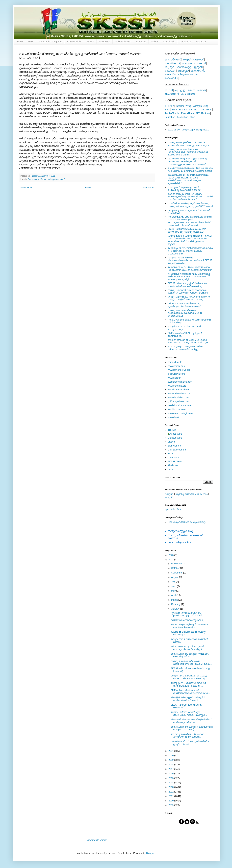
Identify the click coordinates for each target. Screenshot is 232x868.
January (176, 609)
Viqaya (171, 442)
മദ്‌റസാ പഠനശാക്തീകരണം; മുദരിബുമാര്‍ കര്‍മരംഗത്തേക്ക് (184, 305)
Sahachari (170, 117)
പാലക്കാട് (200, 63)
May (174, 591)
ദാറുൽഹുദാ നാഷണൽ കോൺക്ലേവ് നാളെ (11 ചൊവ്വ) (192, 728)
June (174, 586)
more (170, 469)
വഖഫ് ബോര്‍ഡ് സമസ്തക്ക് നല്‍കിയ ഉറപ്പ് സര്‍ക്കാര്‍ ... (190, 743)
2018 (171, 765)
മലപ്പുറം (187, 63)
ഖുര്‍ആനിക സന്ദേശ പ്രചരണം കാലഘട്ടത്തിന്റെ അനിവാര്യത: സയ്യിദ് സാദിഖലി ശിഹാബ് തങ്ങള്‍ (190, 197)
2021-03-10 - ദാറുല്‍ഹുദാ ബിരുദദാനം (188, 130)
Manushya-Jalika (186, 117)
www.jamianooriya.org (179, 370)
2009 (171, 805)
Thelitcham (173, 465)
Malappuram (53, 179)
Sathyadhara (174, 446)
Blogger (150, 853)
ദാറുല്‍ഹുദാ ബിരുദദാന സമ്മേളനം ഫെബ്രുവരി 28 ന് (190, 655)
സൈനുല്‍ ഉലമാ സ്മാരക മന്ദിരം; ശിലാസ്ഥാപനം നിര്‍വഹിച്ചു (186, 348)
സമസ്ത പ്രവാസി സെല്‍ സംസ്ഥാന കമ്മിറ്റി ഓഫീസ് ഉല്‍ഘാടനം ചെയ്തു (188, 291)
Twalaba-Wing (183, 106)
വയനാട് (198, 60)
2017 (171, 769)
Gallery (155, 42)
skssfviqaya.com (176, 374)
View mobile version (97, 840)
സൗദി (169, 90)
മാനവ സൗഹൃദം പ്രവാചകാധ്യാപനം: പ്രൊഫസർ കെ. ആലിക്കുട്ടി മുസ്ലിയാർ (190, 268)
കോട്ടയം (170, 71)
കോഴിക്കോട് (172, 63)
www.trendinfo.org (177, 386)
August (175, 577)
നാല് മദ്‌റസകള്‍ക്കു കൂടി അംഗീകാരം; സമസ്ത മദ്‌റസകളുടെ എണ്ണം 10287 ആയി (190, 205)
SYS (167, 110)
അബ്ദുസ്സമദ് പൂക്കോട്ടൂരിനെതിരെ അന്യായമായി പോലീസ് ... (188, 684)
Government (34, 179)
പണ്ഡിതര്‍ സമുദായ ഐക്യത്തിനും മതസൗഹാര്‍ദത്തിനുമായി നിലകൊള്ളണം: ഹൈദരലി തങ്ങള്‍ (188, 161)
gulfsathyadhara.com (179, 401)
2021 (171, 751)
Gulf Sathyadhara (177, 450)
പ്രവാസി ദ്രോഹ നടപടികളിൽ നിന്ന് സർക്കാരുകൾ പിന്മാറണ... (191, 721)
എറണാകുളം (184, 67)
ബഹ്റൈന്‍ (172, 94)
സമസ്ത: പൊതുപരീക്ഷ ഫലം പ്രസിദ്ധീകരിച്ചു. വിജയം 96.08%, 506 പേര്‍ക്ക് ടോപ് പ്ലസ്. (188, 152)
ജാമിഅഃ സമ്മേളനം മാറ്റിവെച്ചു (187, 620)
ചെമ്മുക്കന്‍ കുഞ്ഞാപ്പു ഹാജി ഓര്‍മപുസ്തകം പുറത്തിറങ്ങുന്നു (185, 188)
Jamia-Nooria (172, 113)
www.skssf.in (174, 378)
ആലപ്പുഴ (183, 71)
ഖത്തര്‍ (201, 90)
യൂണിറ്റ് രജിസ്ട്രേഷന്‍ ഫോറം (192, 494)
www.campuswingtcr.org (180, 413)
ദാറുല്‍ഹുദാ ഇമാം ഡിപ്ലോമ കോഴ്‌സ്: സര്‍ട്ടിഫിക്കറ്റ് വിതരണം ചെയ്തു (189, 298)
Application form (173, 509)
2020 (171, 755)
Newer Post (26, 188)
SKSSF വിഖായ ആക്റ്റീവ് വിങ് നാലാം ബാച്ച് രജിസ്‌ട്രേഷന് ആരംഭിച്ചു (187, 285)
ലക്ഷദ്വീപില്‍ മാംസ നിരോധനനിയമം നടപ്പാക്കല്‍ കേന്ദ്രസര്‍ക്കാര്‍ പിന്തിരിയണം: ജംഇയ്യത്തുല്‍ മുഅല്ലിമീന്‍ (188, 179)
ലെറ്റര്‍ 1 (169, 494)
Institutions (105, 42)
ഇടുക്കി (198, 67)
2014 (171, 783)
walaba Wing (175, 434)
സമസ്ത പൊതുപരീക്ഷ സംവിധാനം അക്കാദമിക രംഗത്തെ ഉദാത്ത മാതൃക (188, 144)
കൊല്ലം (171, 74)
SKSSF (90, 42)
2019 (171, 760)
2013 (171, 787)
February (176, 604)
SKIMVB (206, 110)
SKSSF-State (203, 113)
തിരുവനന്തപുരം (188, 74)
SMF (63, 179)
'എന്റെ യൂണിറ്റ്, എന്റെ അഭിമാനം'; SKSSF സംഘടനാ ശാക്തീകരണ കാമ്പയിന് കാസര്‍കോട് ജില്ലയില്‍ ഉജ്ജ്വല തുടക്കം (190, 240)
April (174, 595)
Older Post (149, 188)
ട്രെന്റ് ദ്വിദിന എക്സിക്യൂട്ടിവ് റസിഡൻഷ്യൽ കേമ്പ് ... (188, 699)
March (175, 600)
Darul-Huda (187, 113)
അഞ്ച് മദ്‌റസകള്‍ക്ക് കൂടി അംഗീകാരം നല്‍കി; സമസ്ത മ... (189, 713)
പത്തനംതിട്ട (198, 71)
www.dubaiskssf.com (179, 397)
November (177, 564)
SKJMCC (194, 110)
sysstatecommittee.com (180, 382)
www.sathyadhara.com (179, 394)
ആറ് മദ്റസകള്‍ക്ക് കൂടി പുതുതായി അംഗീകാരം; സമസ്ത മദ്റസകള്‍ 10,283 (189, 341)
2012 (171, 792)
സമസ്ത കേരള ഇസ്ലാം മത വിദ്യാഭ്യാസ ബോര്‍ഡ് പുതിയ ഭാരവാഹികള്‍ (185, 313)
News (31, 42)
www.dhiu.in (174, 417)
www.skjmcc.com (177, 366)
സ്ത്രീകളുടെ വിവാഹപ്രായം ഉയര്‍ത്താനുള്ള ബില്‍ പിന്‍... (187, 614)
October (176, 568)
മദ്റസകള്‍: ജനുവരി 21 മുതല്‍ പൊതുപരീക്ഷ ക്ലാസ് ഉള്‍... (187, 648)
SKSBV (183, 110)
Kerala (43, 179)
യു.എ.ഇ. (180, 90)
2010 (171, 801)
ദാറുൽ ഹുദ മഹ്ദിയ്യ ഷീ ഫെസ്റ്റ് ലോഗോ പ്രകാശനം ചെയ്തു (189, 677)
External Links (74, 42)
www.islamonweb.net (179, 390)
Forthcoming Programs (50, 42)
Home (20, 42)
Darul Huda (174, 457)
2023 (171, 555)
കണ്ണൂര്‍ (187, 60)
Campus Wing (175, 438)
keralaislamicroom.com (180, 405)
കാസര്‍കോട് (173, 60)
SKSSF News (175, 461)
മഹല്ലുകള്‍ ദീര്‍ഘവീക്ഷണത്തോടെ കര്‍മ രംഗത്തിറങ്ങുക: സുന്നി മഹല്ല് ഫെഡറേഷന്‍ (190, 251)
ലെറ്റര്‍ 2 (169, 497)
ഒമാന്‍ (191, 90)
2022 (171, 560)
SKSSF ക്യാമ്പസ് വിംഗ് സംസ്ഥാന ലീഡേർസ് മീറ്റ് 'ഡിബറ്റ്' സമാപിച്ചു (187, 230)
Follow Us (201, 42)
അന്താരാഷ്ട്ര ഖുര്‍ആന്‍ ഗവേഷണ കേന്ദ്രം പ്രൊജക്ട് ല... (189, 626)
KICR (170, 453)
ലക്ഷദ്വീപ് (171, 78)
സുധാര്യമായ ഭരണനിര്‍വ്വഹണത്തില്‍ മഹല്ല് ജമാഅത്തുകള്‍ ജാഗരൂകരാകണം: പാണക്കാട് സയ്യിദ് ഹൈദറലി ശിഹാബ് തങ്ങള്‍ (190, 221)
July (174, 582)
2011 (171, 796)
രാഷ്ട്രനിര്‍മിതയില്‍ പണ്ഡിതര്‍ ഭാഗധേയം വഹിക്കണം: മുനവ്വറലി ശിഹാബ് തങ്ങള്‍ (190, 169)
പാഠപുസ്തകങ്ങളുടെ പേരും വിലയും (187, 522)
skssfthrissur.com (177, 409)
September (177, 573)
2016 (171, 773)
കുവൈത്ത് (188, 94)
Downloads (169, 42)
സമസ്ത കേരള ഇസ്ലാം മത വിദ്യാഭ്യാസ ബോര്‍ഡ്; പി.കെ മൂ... (191, 662)
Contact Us (186, 42)
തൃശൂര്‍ (169, 67)
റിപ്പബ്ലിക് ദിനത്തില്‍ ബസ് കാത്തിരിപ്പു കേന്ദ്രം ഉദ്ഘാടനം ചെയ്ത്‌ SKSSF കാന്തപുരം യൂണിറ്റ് (189, 277)
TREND (169, 106)
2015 (171, 778)
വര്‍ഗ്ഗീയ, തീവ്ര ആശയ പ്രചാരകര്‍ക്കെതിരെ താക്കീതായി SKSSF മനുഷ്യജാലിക (190, 260)
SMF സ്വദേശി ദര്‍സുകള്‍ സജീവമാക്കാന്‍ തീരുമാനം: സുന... (190, 692)
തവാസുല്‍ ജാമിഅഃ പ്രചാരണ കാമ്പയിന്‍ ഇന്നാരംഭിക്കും (187, 735)
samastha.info (175, 362)
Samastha (141, 42)
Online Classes (123, 42)
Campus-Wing (201, 106)
